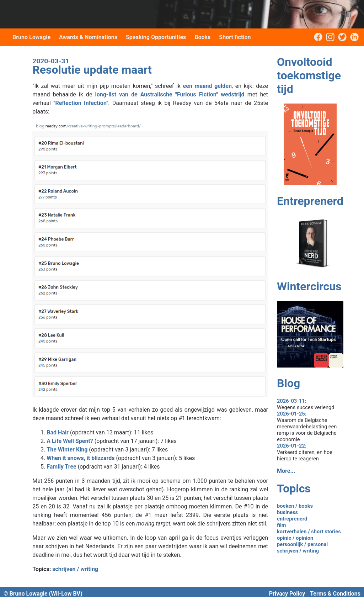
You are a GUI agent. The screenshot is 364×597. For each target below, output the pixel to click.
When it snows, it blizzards (81, 458)
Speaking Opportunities (156, 37)
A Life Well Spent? (70, 441)
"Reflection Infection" (81, 103)
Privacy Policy (287, 594)
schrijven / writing (75, 569)
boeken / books (295, 506)
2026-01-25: (292, 414)
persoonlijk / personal (302, 544)
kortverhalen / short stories (309, 532)
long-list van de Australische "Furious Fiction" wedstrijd (170, 94)
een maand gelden (207, 86)
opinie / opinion (295, 538)
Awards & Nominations (88, 37)
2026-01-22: (292, 446)
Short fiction (235, 37)
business (287, 512)
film (282, 525)
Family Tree (61, 467)
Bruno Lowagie (31, 37)
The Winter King (67, 450)
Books (202, 37)
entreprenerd (292, 519)
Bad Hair (58, 432)
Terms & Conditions (335, 594)
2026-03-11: (292, 401)
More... (286, 471)
